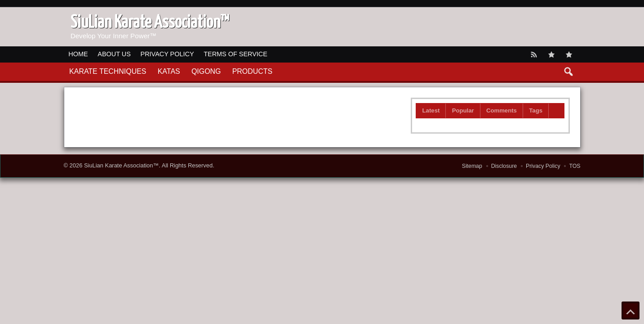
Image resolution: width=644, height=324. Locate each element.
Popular (463, 110)
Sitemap (472, 166)
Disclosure (504, 166)
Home (78, 54)
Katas (169, 71)
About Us (114, 54)
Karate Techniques (108, 71)
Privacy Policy (167, 54)
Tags (536, 110)
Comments (502, 110)
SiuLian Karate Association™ (121, 165)
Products (253, 71)
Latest (431, 110)
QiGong (206, 71)
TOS (575, 166)
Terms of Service (235, 54)
